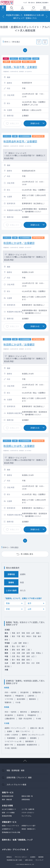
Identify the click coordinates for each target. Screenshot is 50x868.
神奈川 (29, 636)
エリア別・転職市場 (28, 809)
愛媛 (23, 660)
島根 (28, 656)
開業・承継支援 (7, 799)
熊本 (28, 663)
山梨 (15, 643)
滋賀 (28, 653)
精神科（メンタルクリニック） (34, 735)
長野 (20, 643)
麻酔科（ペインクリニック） (16, 728)
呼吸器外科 (32, 715)
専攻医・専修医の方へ (29, 829)
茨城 (35, 636)
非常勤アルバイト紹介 (29, 826)
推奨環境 (41, 857)
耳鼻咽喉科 (11, 738)
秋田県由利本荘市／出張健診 (20, 141)
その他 (18, 702)
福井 (23, 646)
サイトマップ (39, 860)
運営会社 (9, 857)
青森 (8, 603)
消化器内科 (24, 692)
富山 (14, 646)
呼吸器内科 (20, 696)
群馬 (6, 640)
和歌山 (39, 653)
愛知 (14, 650)
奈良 (33, 653)
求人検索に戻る (27, 554)
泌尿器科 (23, 738)
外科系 (7, 707)
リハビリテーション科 (13, 741)
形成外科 (20, 715)
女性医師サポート (8, 829)
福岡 (14, 663)
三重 (28, 650)
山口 (33, 656)
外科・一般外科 (11, 712)
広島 (14, 656)
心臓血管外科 (10, 719)
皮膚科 (10, 731)
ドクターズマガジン (28, 813)
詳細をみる (35, 123)
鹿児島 (7, 666)
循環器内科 (37, 692)
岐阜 (18, 650)
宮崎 (38, 663)
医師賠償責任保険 (8, 796)
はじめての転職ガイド (9, 809)
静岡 (23, 650)
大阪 (14, 653)
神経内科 (8, 696)
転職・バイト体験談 (8, 813)
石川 (18, 646)
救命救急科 (30, 741)
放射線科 (33, 738)
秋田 (28, 633)
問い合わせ (32, 3)
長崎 (23, 663)
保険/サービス (8, 792)
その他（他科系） (11, 748)
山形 (30, 609)
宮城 (8, 609)
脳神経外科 (35, 712)
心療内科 (31, 696)
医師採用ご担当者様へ (42, 3)
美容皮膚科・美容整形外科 (27, 745)
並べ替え (39, 41)
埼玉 (23, 636)
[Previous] (3, 16)
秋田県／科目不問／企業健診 (20, 67)
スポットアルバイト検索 (16, 784)
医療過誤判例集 (7, 816)
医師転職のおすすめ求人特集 (11, 832)
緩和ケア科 (9, 745)
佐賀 (18, 663)
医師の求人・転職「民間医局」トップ (17, 840)
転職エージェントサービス (10, 826)
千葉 (18, 636)
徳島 (18, 660)
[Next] (47, 16)
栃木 (40, 636)
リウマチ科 (9, 699)
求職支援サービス (9, 822)
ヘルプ (25, 3)
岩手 (30, 603)
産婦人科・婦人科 (37, 728)
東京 (14, 636)
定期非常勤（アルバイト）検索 (19, 777)
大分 (33, 663)
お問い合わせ (29, 860)
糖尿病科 (33, 699)
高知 (28, 660)
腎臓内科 (8, 702)
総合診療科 (21, 699)
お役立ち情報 (7, 805)
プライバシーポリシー (21, 857)
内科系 (7, 688)
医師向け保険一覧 (27, 796)
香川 (14, 660)
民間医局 (7, 3)
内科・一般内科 (11, 692)
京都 (18, 653)
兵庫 (23, 653)
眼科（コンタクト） (24, 731)
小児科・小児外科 (11, 735)
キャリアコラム (27, 816)
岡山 (18, 656)
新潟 (25, 643)
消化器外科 (9, 715)
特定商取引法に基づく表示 (14, 860)
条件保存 (45, 41)
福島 (38, 633)
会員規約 (33, 857)
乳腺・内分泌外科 (25, 719)
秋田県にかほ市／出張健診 (19, 243)
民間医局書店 (26, 799)
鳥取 (23, 656)
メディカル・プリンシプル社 (14, 849)
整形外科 (24, 712)
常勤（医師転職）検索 (16, 770)
